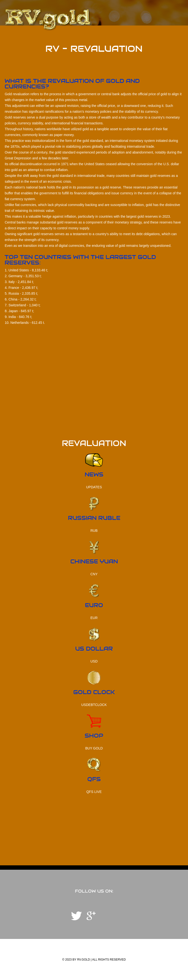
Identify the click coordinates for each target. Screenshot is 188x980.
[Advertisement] (94, 405)
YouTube (91, 916)
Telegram (76, 916)
